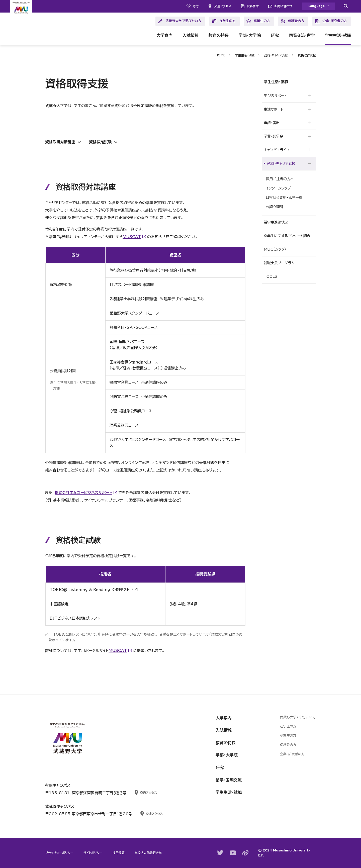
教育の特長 (219, 35)
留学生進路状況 (276, 222)
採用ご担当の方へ (280, 179)
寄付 (196, 6)
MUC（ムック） (275, 249)
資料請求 (253, 6)
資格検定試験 (100, 142)
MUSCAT (132, 237)
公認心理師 (275, 207)
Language (317, 6)
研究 (275, 35)
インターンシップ (278, 188)
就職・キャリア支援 (276, 55)
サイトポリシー (93, 853)
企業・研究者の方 (331, 21)
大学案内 (164, 35)
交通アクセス (223, 6)
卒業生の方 (258, 21)
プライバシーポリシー (59, 853)
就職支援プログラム (279, 263)
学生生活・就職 (338, 35)
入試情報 (191, 35)
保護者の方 (292, 21)
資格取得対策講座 (60, 142)
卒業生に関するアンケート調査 (287, 236)
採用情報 (119, 853)
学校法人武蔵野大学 (148, 853)
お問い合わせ (283, 6)
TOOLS (270, 276)
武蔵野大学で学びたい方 (180, 21)
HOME (220, 55)
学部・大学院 (250, 35)
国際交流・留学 (302, 35)
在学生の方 (224, 21)
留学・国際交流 (229, 780)
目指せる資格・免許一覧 (284, 198)
